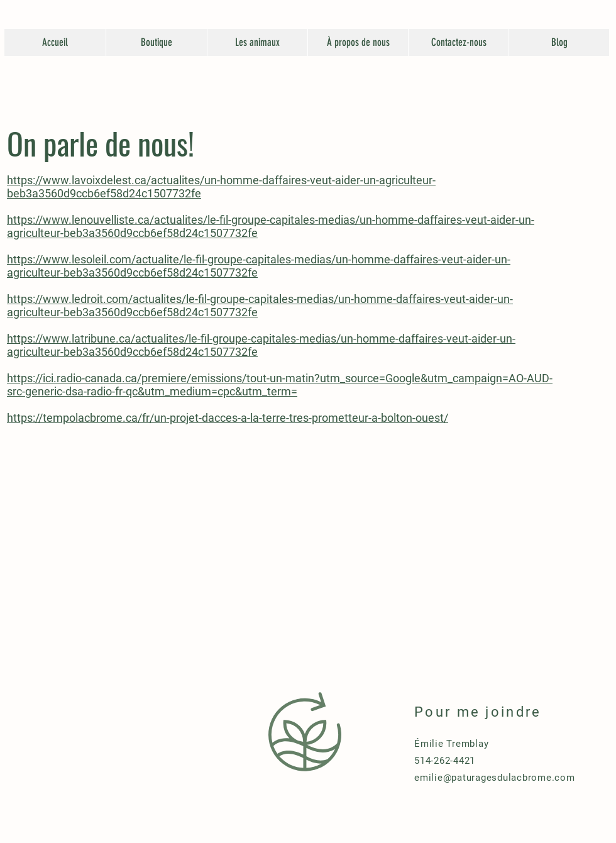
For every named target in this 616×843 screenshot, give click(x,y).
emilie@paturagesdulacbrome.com (495, 778)
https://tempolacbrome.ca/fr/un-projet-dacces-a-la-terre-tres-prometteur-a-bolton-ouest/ (228, 418)
